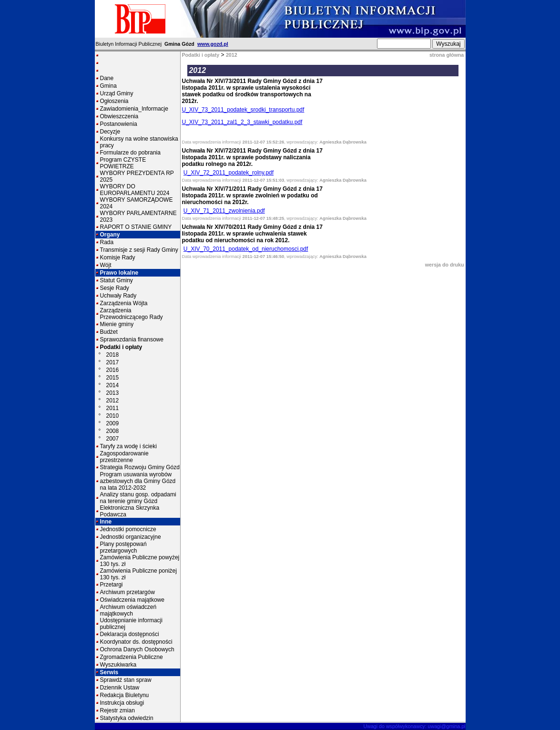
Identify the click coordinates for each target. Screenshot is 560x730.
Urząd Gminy (117, 93)
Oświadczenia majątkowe (132, 600)
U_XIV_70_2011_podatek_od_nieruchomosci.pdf (246, 249)
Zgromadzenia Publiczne (132, 657)
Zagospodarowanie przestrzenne (124, 457)
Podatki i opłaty (121, 347)
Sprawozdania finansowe (132, 339)
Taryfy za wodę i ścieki (128, 446)
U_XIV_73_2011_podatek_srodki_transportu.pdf (243, 110)
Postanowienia (119, 124)
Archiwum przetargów (127, 592)
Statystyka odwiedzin (127, 718)
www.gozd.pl (213, 44)
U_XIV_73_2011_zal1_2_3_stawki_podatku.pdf (242, 122)
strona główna (447, 55)
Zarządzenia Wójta (124, 303)
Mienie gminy (117, 324)
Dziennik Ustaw (120, 688)
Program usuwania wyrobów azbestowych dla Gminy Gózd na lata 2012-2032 (138, 481)
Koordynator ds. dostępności (136, 642)
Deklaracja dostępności (130, 634)
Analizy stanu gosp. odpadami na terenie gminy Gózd (138, 498)
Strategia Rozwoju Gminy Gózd (140, 467)
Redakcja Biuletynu (125, 695)
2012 (113, 401)
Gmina (108, 86)
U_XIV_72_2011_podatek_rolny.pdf (229, 173)
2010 (113, 416)
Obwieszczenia (119, 116)
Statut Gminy (117, 280)
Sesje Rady (115, 288)
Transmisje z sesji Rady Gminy (139, 250)
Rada (107, 242)
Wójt (106, 265)
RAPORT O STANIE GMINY (136, 227)
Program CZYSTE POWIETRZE (123, 163)
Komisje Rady (118, 257)
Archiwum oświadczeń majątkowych (128, 610)
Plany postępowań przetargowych (123, 547)
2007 (113, 439)
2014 (113, 385)
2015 (113, 378)
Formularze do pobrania (130, 153)
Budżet (109, 332)
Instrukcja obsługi (122, 703)
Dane (107, 78)
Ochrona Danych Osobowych (137, 649)
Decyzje (110, 132)
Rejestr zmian (117, 710)
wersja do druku (445, 265)
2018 (113, 355)
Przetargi (112, 585)
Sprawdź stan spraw (126, 680)
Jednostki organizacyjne (131, 537)
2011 (113, 408)
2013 (113, 393)
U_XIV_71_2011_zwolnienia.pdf (224, 211)
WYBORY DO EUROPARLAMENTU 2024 (135, 190)
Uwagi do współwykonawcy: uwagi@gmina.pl (415, 726)
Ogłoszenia (114, 101)
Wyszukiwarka (118, 665)
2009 (113, 423)
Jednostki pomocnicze (128, 529)
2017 (113, 362)
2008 (113, 431)
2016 (113, 370)
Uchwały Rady (118, 296)
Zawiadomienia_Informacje (134, 109)
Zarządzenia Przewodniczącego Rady (132, 314)
